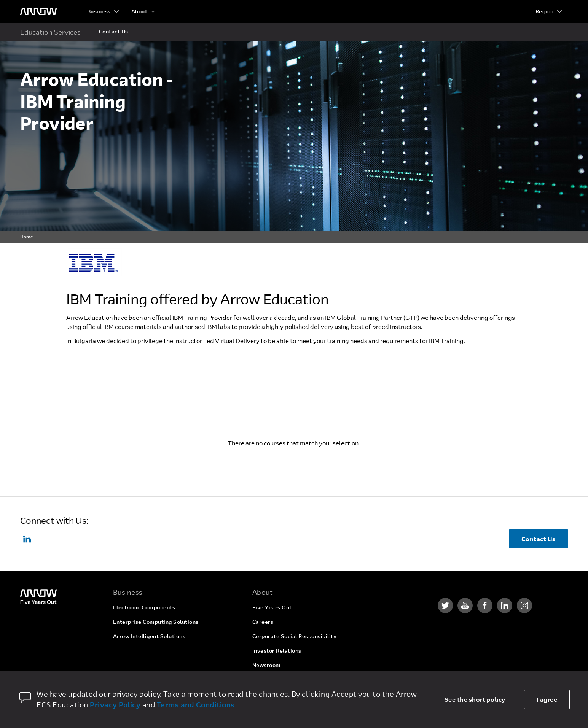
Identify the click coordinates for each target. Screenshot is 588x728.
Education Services (50, 32)
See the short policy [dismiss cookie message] (475, 699)
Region (545, 11)
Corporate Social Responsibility (295, 636)
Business (99, 11)
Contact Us (114, 31)
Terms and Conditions (196, 705)
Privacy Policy (115, 705)
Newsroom (267, 665)
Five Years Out (272, 607)
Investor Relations (277, 651)
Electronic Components (144, 607)
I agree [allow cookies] (547, 699)
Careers (263, 622)
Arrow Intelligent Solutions (149, 636)
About (139, 11)
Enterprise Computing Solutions (156, 622)
